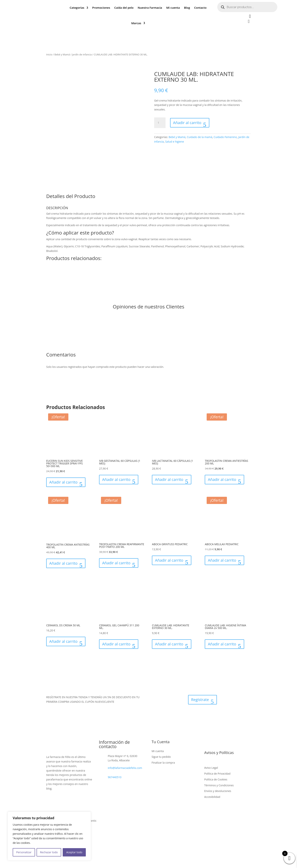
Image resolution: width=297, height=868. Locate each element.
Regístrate (200, 700)
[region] (49, 836)
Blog (187, 8)
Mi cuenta (173, 8)
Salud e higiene (175, 142)
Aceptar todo (74, 852)
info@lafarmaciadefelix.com (125, 768)
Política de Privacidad (217, 774)
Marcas (136, 23)
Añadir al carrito (187, 123)
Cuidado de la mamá (199, 137)
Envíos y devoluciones (218, 791)
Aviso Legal (211, 768)
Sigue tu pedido (161, 757)
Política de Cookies (216, 779)
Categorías (77, 8)
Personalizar (24, 852)
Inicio (49, 54)
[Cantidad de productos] (160, 123)
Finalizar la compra (163, 763)
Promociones (101, 8)
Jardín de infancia (82, 54)
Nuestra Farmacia (150, 8)
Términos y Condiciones (219, 785)
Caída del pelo (124, 8)
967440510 (115, 777)
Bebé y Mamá (62, 54)
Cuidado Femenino (225, 137)
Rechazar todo (49, 852)
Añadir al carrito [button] (63, 482)
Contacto (200, 8)
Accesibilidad (212, 797)
